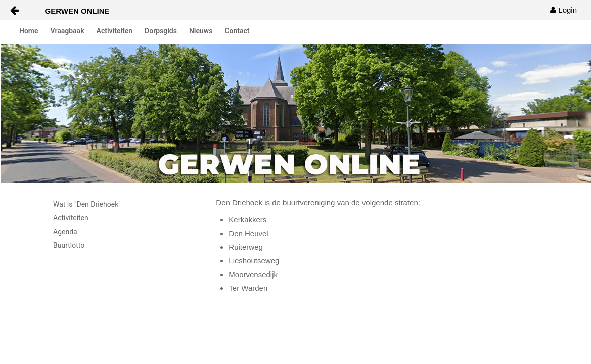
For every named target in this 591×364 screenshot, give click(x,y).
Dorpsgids (161, 31)
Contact (237, 31)
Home (29, 31)
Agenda (65, 232)
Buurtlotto (69, 245)
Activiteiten (115, 31)
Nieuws (201, 31)
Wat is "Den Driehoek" (87, 204)
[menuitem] (563, 10)
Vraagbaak (67, 31)
